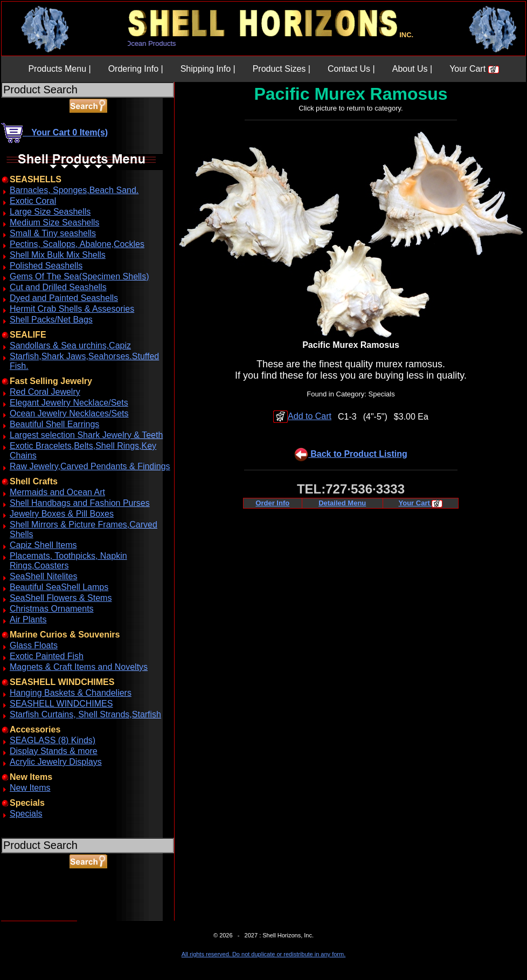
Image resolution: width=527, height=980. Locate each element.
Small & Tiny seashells (53, 233)
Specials (26, 814)
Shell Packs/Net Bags (51, 320)
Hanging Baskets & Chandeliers (71, 693)
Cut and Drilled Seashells (58, 287)
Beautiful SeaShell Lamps (59, 587)
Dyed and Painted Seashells (64, 298)
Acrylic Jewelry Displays (56, 762)
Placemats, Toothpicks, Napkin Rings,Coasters (68, 561)
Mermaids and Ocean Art (57, 492)
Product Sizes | (282, 69)
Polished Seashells (46, 266)
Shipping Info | (208, 69)
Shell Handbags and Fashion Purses (80, 503)
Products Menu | (59, 69)
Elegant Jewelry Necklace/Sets (69, 403)
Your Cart (474, 69)
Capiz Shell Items (43, 545)
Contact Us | (351, 69)
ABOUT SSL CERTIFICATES (29, 919)
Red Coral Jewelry (45, 392)
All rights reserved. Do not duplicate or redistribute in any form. (263, 954)
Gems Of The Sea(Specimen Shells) (79, 276)
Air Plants (28, 619)
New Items (30, 788)
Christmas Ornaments (52, 609)
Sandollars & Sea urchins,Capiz (70, 345)
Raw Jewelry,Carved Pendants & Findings (90, 466)
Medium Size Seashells (54, 222)
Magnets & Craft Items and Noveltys (79, 667)
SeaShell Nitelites (43, 576)
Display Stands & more (54, 751)
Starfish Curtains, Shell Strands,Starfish (85, 714)
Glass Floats (34, 645)
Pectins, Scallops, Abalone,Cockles (77, 244)
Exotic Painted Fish (47, 656)
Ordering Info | (136, 69)
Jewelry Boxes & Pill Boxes (62, 514)
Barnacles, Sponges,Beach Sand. (74, 190)
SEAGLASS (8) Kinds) (53, 740)
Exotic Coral (33, 201)
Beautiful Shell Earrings (54, 424)
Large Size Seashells (50, 212)
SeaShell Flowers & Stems (61, 598)
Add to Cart (302, 416)
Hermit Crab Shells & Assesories (72, 309)
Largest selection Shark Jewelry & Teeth (86, 435)
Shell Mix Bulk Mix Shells (58, 255)
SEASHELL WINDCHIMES (61, 704)
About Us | (412, 69)
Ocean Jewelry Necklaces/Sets (69, 413)
